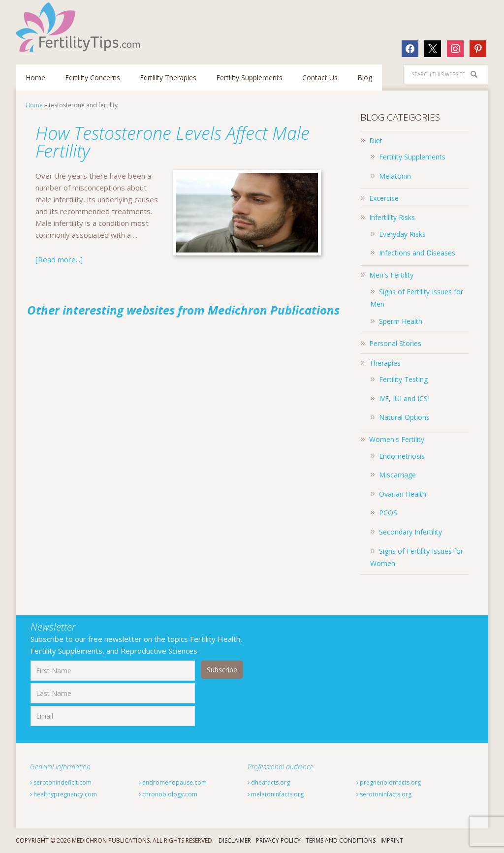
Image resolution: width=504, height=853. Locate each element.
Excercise (384, 198)
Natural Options (404, 417)
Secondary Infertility (410, 532)
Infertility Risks (392, 217)
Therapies (385, 363)
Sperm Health (401, 321)
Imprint (392, 840)
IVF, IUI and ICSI (404, 398)
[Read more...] (59, 259)
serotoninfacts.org (384, 794)
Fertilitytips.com (80, 27)
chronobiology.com (168, 794)
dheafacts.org (269, 782)
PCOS (388, 513)
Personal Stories (395, 343)
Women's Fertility (397, 439)
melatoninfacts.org (276, 794)
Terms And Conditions (341, 840)
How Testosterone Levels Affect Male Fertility (173, 142)
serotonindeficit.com (61, 782)
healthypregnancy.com (63, 794)
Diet (376, 141)
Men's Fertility (391, 275)
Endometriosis (402, 456)
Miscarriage (397, 475)
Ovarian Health (403, 494)
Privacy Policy (278, 840)
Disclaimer (235, 840)
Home (34, 105)
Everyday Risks (402, 234)
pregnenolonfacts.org (389, 782)
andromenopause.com (173, 782)
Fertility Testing (403, 379)
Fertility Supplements (412, 157)
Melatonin (395, 176)
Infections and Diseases (417, 253)
